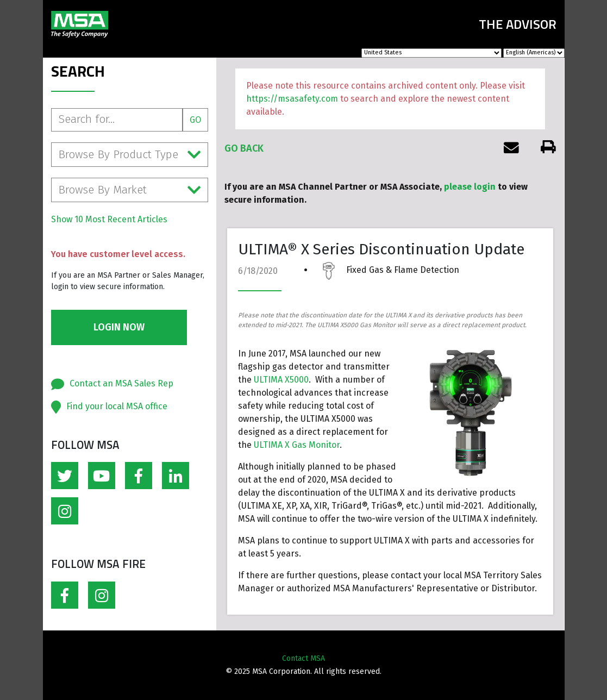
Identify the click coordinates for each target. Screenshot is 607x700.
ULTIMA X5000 (281, 380)
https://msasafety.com (292, 99)
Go (195, 120)
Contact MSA (303, 658)
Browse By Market (130, 190)
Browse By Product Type (130, 155)
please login (470, 187)
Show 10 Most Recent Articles (109, 219)
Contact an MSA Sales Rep (121, 383)
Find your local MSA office (117, 406)
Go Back (244, 148)
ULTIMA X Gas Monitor (297, 445)
